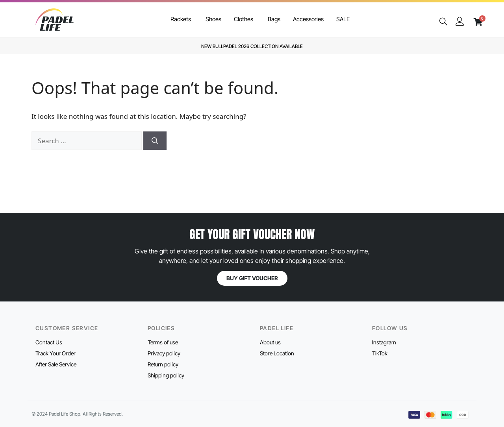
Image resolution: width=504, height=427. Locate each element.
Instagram (384, 342)
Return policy (163, 364)
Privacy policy (164, 353)
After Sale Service (56, 364)
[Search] (155, 141)
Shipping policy (166, 375)
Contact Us (49, 342)
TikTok (380, 353)
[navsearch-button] (443, 22)
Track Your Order (56, 353)
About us (270, 342)
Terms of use (163, 342)
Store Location (277, 353)
